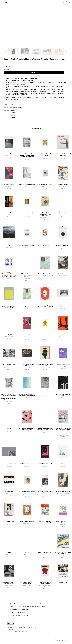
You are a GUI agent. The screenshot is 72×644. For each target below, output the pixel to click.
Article (18, 604)
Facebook (14, 612)
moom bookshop (5, 2)
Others (43, 607)
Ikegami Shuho (8, 62)
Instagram (22, 612)
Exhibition (24, 604)
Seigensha (13, 105)
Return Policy (14, 610)
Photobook (30, 607)
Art (11, 108)
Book (12, 607)
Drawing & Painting (17, 108)
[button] (6, 51)
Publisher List (37, 604)
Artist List (30, 604)
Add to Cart (34, 72)
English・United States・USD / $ (19, 615)
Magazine (37, 607)
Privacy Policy (25, 610)
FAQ (19, 610)
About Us (13, 604)
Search (64, 2)
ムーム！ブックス (20, 607)
